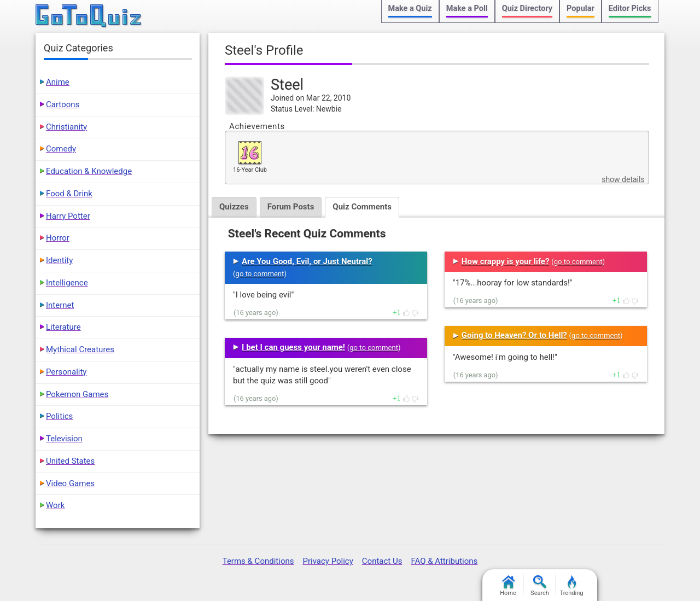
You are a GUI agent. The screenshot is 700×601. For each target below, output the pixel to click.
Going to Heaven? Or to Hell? (514, 335)
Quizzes (234, 207)
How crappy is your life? (506, 261)
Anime (58, 82)
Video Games (70, 483)
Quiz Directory (527, 8)
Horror (58, 238)
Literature (63, 327)
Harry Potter (68, 216)
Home (508, 586)
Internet (60, 305)
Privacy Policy (328, 561)
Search (540, 586)
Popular (581, 8)
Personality (66, 372)
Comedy (61, 149)
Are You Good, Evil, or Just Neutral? (307, 261)
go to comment (260, 274)
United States (70, 461)
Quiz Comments (362, 207)
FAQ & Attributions (444, 561)
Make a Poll (467, 8)
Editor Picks (630, 8)
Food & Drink (69, 194)
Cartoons (63, 104)
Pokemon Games (77, 394)
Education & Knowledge (89, 171)
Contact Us (382, 561)
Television (64, 439)
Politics (59, 416)
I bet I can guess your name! (293, 347)
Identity (59, 260)
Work (55, 505)
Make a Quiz (410, 8)
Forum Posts (291, 207)
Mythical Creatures (80, 349)
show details (623, 179)
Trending (572, 586)
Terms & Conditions (258, 561)
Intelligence (67, 283)
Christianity (66, 127)
